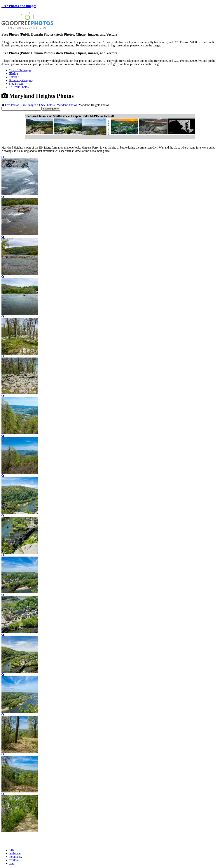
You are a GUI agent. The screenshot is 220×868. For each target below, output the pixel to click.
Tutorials (14, 77)
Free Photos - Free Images (20, 105)
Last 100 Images (20, 70)
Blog (13, 74)
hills (11, 850)
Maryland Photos (67, 105)
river (12, 863)
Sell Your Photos (19, 87)
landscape (15, 853)
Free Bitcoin (16, 84)
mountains (15, 857)
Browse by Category (21, 80)
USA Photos (46, 105)
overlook (14, 860)
